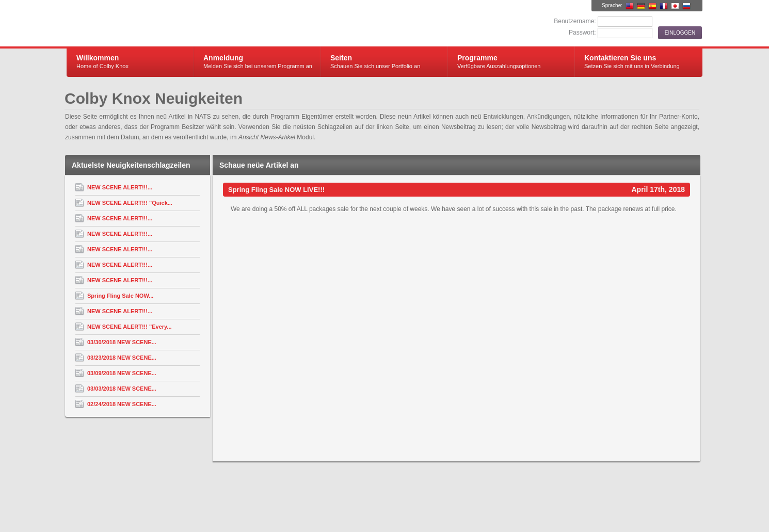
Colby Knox (190, 24)
